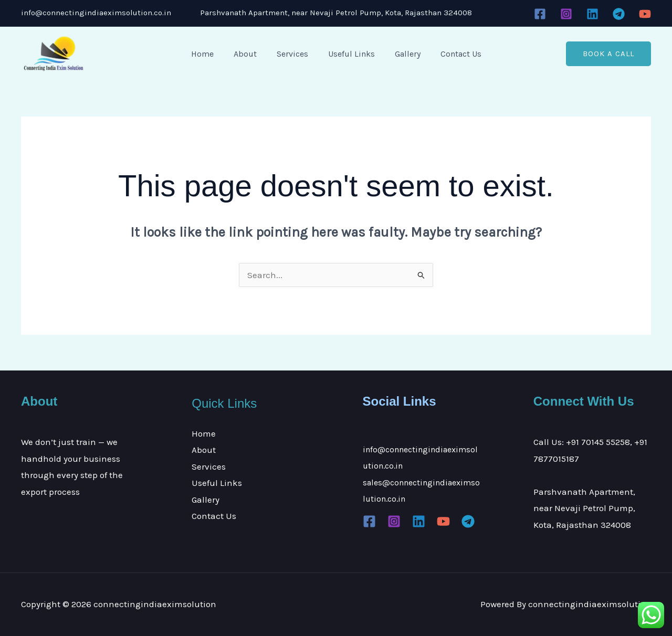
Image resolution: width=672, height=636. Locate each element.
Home (210, 54)
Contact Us (453, 54)
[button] (608, 54)
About (250, 54)
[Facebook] (540, 14)
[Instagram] (566, 14)
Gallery (403, 54)
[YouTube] (645, 14)
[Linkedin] (592, 14)
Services (294, 54)
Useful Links (350, 54)
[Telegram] (619, 14)
